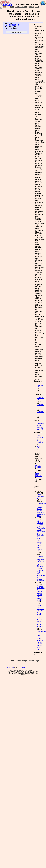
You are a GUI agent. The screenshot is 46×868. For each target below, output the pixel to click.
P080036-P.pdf (40, 413)
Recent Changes (21, 7)
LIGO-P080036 (38, 466)
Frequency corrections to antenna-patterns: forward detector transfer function (41, 593)
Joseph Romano (40, 442)
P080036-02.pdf (40, 386)
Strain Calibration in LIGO (41, 497)
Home (12, 7)
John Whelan (40, 447)
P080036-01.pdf (40, 406)
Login (37, 7)
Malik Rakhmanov (41, 437)
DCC (4, 667)
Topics (31, 7)
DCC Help (22, 667)
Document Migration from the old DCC (40, 426)
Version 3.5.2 (10, 667)
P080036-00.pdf (40, 399)
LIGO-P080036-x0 (12, 25)
